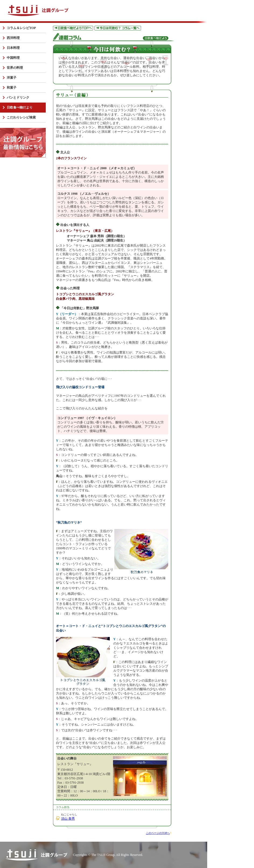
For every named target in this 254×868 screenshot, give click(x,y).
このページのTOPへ (158, 833)
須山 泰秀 (68, 819)
